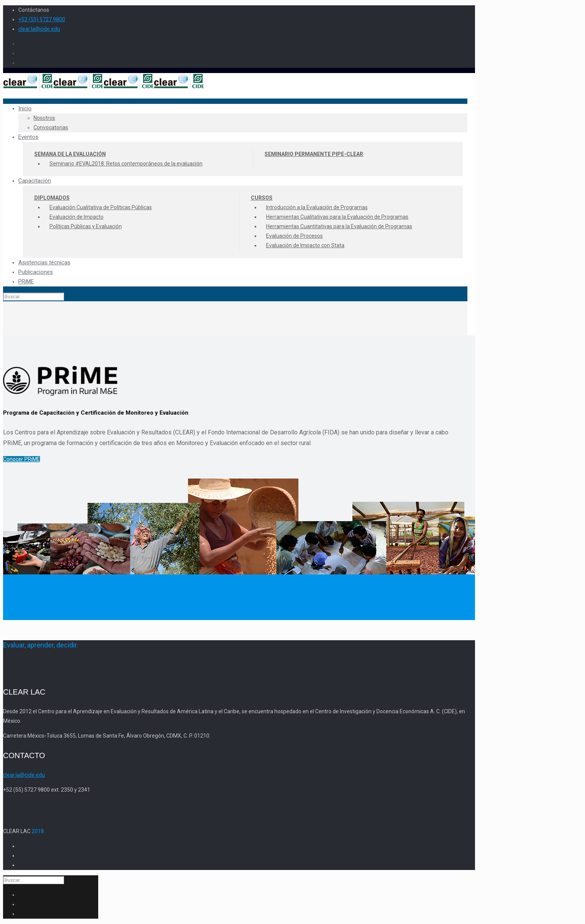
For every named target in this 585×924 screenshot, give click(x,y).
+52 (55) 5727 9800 (42, 19)
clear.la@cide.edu (39, 29)
